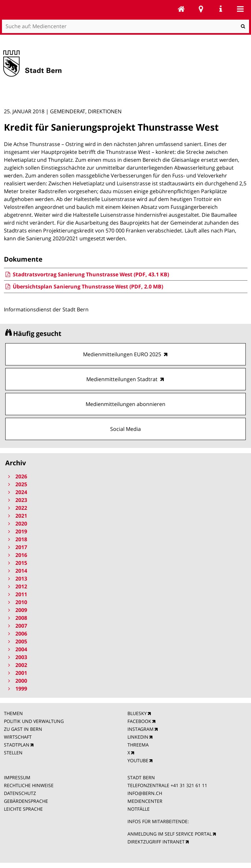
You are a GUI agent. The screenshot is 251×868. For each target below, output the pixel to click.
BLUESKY (137, 713)
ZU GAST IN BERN (23, 729)
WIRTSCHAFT (18, 737)
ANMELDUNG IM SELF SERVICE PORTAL (170, 834)
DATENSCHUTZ (20, 793)
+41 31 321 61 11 (189, 785)
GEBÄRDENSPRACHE (26, 801)
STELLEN (13, 753)
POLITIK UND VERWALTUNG (34, 721)
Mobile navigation (240, 9)
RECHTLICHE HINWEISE (29, 785)
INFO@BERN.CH (145, 793)
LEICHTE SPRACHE (23, 809)
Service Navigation (221, 9)
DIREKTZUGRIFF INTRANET (156, 842)
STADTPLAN (17, 745)
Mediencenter (181, 9)
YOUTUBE (138, 760)
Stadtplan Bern (201, 9)
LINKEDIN (138, 737)
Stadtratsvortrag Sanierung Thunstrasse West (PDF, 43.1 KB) (86, 274)
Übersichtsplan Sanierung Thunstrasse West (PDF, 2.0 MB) (84, 286)
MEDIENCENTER (145, 801)
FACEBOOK (139, 721)
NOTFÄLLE (139, 809)
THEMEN (13, 713)
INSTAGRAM (141, 729)
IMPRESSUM (17, 777)
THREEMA (138, 745)
